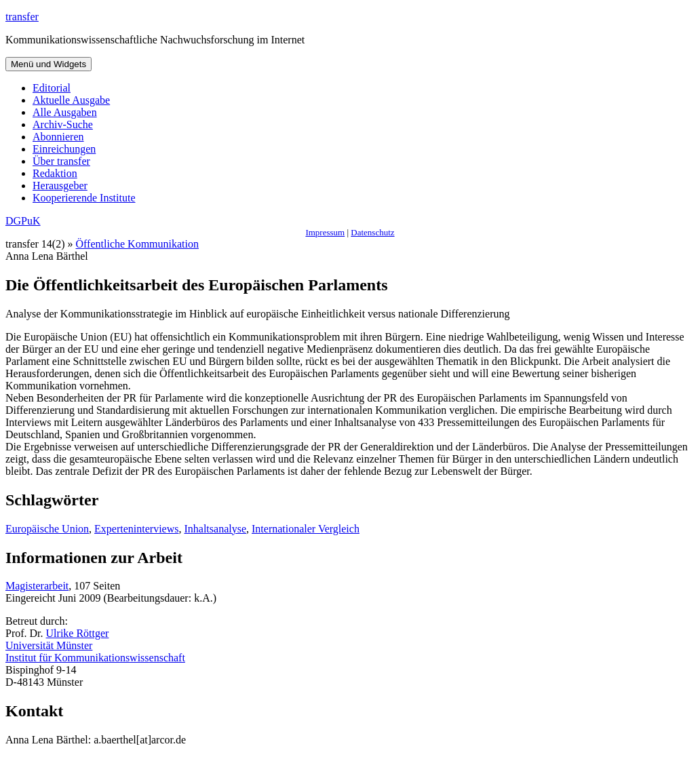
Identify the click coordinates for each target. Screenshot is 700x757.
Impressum (325, 232)
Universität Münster (49, 645)
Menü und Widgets (48, 64)
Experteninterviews (136, 529)
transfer (22, 17)
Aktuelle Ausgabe (71, 100)
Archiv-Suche (63, 124)
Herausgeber (60, 186)
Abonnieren (58, 137)
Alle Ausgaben (65, 112)
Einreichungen (64, 149)
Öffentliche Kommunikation (137, 244)
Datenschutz (372, 232)
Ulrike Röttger (78, 633)
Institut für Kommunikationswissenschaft (95, 658)
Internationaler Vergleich (306, 529)
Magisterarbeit (37, 586)
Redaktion (55, 173)
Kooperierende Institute (84, 198)
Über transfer (61, 161)
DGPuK (23, 221)
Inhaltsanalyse (215, 529)
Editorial (52, 88)
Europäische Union (47, 529)
